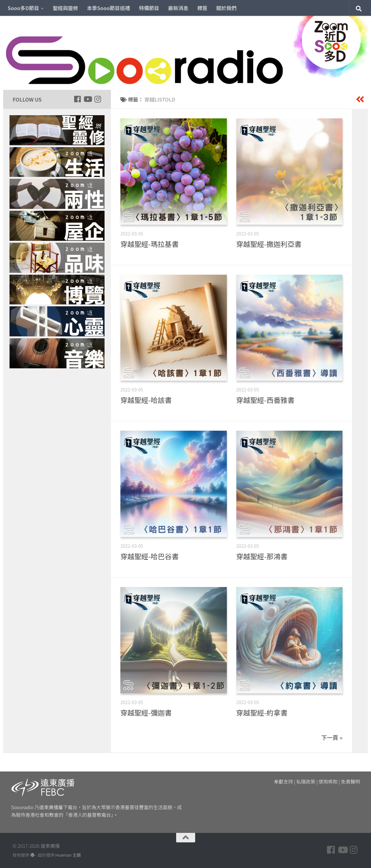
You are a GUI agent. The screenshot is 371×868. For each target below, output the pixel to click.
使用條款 (328, 781)
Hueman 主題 (68, 855)
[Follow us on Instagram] (98, 99)
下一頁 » (332, 737)
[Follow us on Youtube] (87, 99)
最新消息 (178, 8)
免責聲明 (350, 781)
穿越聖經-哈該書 (146, 400)
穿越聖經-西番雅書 (265, 400)
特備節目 (149, 8)
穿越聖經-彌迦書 (146, 712)
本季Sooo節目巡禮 (108, 8)
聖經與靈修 (65, 8)
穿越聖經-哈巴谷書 (150, 556)
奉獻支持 (284, 781)
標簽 (202, 8)
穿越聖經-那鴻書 (262, 556)
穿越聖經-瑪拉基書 (150, 244)
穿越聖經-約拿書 (262, 712)
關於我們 (227, 8)
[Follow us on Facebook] (77, 99)
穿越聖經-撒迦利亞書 (269, 244)
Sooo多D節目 (23, 8)
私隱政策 (306, 781)
